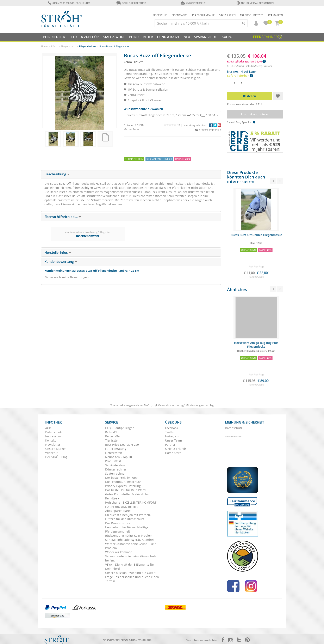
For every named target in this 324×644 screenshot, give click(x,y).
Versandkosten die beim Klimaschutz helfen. (131, 558)
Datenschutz (54, 432)
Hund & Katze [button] (168, 37)
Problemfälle (203, 15)
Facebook (172, 428)
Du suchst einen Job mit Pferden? (128, 515)
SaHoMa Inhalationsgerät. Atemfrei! (130, 540)
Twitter (170, 432)
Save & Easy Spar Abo (241, 122)
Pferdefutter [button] (54, 37)
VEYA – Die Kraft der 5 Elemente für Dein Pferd (130, 567)
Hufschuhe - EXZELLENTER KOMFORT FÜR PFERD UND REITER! (131, 505)
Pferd (54, 46)
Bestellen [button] (250, 96)
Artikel (228, 15)
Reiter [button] (148, 37)
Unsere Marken (56, 449)
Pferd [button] (134, 37)
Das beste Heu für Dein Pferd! (126, 490)
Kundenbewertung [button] (61, 262)
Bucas (136, 129)
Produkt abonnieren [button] (255, 114)
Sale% (227, 37)
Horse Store (173, 453)
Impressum (53, 436)
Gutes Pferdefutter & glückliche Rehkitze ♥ (127, 496)
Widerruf (51, 453)
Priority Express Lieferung (123, 486)
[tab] (131, 174)
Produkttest (113, 461)
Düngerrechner (116, 469)
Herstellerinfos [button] (58, 253)
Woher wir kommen (119, 552)
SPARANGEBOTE (206, 37)
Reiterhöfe (112, 436)
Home (44, 46)
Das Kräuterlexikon (118, 523)
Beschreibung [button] (57, 174)
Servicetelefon (115, 465)
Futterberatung (116, 449)
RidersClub (113, 432)
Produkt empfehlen (208, 130)
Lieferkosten (114, 453)
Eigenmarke (179, 15)
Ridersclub (160, 15)
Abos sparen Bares (118, 511)
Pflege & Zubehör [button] (84, 37)
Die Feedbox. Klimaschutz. (123, 482)
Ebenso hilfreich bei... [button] (63, 217)
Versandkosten (167, 405)
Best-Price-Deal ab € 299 (122, 445)
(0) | (173, 125)
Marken (275, 15)
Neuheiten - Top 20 (119, 457)
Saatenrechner (115, 473)
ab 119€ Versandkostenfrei (255, 3)
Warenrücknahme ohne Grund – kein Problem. (131, 546)
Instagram (172, 436)
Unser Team (173, 440)
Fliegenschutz (68, 46)
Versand (268, 66)
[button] (254, 23)
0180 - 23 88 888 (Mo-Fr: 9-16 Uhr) (69, 3)
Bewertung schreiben (195, 125)
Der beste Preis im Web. (122, 478)
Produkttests (252, 15)
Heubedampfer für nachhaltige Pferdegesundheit (127, 529)
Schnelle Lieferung (131, 3)
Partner (170, 445)
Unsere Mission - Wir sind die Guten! (131, 573)
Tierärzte (111, 440)
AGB (48, 428)
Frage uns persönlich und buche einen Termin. (132, 579)
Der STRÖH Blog (56, 457)
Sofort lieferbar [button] (240, 76)
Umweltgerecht (193, 3)
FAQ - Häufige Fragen (120, 428)
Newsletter (53, 445)
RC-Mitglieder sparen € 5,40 (246, 61)
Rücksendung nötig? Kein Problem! (129, 536)
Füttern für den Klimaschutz (125, 519)
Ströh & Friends (176, 449)
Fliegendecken (87, 46)
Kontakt (51, 440)
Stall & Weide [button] (114, 37)
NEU (187, 37)
